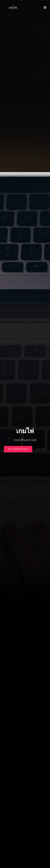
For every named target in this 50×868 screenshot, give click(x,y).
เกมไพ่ (13, 8)
